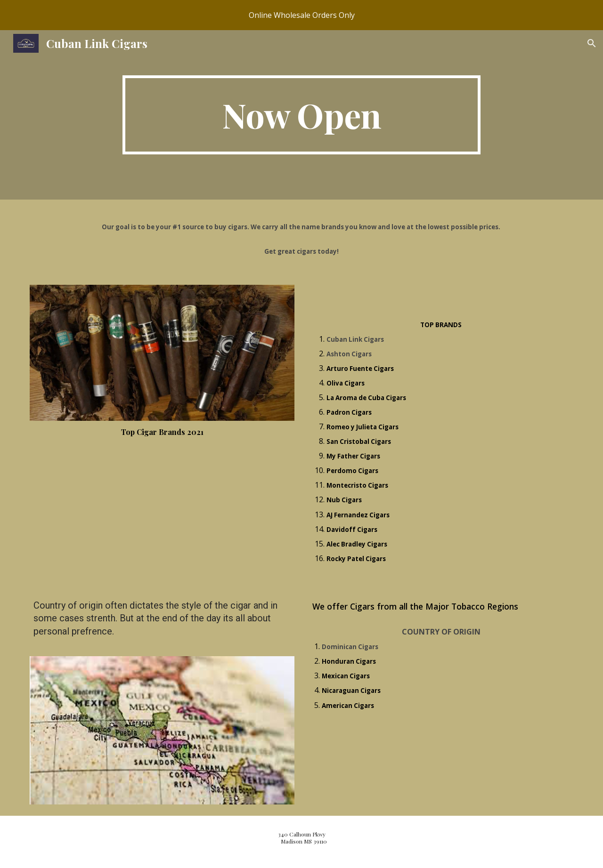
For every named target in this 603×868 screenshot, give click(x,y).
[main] (301, 115)
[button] (592, 43)
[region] (301, 15)
